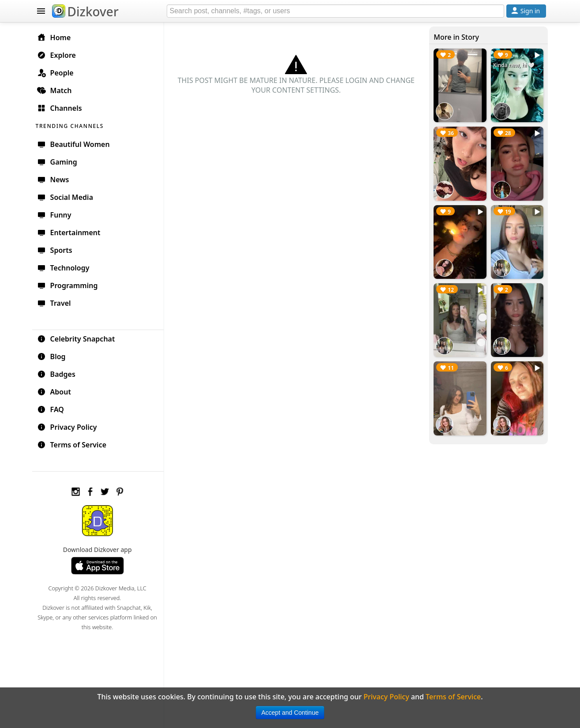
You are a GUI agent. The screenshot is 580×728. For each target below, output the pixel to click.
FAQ (51, 409)
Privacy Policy (68, 427)
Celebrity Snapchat (77, 339)
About (55, 392)
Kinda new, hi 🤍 (514, 65)
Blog (52, 356)
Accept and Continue (290, 713)
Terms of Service (73, 445)
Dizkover (85, 11)
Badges (57, 374)
